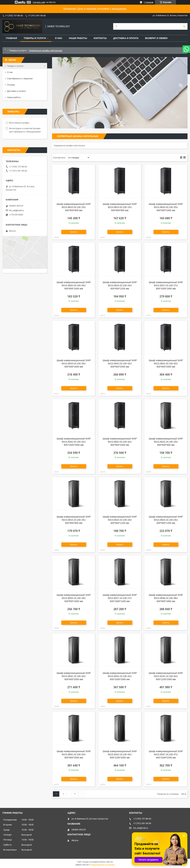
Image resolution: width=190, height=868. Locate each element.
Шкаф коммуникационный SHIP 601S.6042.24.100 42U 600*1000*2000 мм (120, 676)
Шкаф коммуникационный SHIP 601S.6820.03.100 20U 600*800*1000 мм (74, 285)
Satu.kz (110, 862)
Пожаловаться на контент (102, 865)
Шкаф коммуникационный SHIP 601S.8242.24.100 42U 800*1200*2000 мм (120, 754)
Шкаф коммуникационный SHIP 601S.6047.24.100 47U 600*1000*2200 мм (166, 754)
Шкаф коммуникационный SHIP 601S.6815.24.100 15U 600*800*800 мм (74, 520)
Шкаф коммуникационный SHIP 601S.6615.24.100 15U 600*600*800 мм (166, 442)
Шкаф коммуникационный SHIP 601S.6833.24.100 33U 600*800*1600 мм (74, 598)
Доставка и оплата (126, 38)
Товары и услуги (35, 38)
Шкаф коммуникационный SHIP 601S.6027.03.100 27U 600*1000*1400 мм (166, 285)
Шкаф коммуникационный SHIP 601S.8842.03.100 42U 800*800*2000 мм (120, 442)
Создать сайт (39, 2)
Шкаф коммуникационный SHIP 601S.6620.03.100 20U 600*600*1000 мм (166, 207)
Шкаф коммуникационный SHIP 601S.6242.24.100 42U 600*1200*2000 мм (166, 676)
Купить (74, 232)
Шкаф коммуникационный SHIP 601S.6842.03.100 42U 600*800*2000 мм (166, 364)
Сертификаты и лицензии (20, 78)
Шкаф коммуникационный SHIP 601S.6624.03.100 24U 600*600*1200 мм (120, 285)
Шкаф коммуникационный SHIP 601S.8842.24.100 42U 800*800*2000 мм (74, 754)
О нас (59, 38)
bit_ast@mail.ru (16, 210)
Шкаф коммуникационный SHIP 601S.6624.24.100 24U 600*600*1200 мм (120, 520)
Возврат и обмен (156, 38)
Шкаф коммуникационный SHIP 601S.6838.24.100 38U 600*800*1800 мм (166, 598)
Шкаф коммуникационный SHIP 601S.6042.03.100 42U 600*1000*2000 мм (74, 442)
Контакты (100, 38)
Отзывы (11, 85)
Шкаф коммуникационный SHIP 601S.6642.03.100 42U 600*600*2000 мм (120, 364)
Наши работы (78, 38)
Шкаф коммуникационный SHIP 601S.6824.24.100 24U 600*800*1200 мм (166, 520)
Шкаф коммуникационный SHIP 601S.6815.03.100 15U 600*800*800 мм (120, 207)
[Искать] (184, 26)
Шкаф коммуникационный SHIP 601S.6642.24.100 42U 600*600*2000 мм (74, 676)
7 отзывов (149, 2)
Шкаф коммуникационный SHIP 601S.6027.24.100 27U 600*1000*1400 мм (120, 598)
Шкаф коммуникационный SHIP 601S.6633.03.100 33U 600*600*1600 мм (74, 364)
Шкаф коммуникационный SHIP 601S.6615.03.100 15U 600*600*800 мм (74, 207)
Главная (11, 38)
